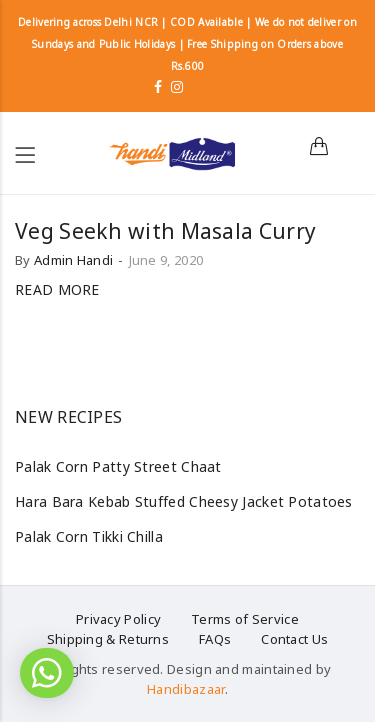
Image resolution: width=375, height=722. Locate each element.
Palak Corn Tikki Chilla (89, 536)
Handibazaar (185, 689)
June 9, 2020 (166, 260)
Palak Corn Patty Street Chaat (118, 466)
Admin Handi (73, 260)
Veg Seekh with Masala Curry (165, 231)
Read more (57, 289)
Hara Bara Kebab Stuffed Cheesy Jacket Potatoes (184, 501)
